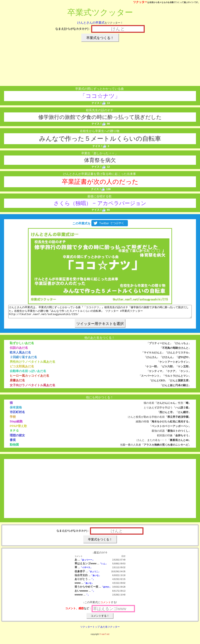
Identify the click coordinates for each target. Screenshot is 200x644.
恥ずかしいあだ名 (22, 345)
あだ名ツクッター (110, 629)
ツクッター (140, 2)
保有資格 (16, 410)
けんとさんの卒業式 (91, 23)
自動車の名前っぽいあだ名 (28, 373)
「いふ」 (103, 566)
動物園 (14, 447)
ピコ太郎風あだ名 (22, 369)
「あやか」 (106, 589)
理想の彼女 (17, 438)
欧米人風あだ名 (20, 355)
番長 (13, 442)
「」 (93, 582)
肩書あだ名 (17, 383)
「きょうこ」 (94, 574)
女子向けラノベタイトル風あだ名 (33, 388)
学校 (13, 419)
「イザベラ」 (86, 570)
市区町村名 (17, 414)
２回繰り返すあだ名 (23, 359)
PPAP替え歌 (18, 428)
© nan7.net (104, 637)
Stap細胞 (16, 424)
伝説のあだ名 (19, 350)
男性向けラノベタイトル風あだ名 (33, 364)
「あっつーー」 (87, 562)
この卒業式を (100, 223)
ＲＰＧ (14, 433)
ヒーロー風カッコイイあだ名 (29, 378)
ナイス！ (99, 103)
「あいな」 (96, 578)
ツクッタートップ (90, 629)
